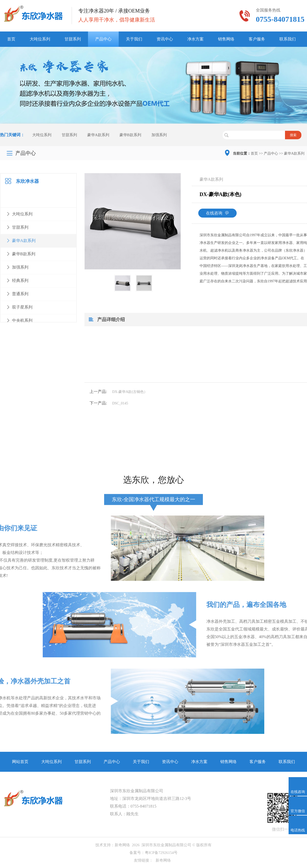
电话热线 (298, 830)
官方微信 (298, 811)
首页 (11, 39)
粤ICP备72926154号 (161, 853)
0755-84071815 (143, 806)
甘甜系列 (73, 39)
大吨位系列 (40, 39)
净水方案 (195, 39)
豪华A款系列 (98, 136)
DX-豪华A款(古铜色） (119, 409)
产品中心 (103, 39)
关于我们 (134, 39)
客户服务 (257, 39)
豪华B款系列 (130, 136)
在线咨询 (207, 225)
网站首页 (20, 762)
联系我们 (288, 39)
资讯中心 (165, 39)
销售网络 (226, 39)
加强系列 (159, 136)
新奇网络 (122, 845)
